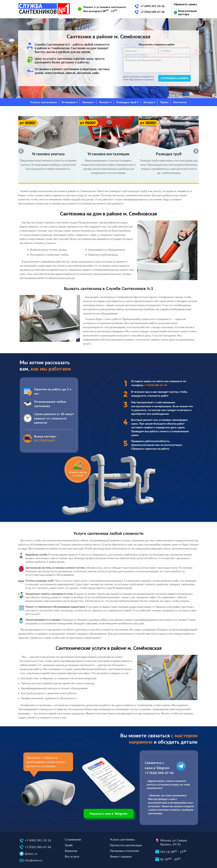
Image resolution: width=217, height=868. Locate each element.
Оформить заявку (185, 4)
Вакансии (71, 851)
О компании (73, 839)
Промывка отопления (124, 851)
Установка (68, 102)
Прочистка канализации (126, 845)
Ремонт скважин (121, 856)
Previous (20, 150)
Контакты (180, 102)
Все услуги (72, 856)
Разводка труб (126, 102)
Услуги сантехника (44, 102)
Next (194, 150)
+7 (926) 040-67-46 (153, 12)
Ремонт (104, 102)
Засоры (148, 102)
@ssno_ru (31, 854)
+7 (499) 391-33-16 (153, 6)
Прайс (164, 102)
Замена (87, 102)
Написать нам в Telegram (108, 813)
